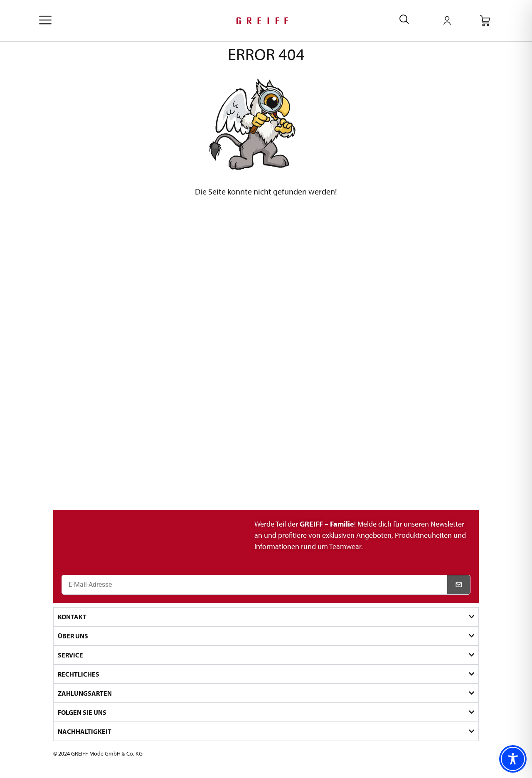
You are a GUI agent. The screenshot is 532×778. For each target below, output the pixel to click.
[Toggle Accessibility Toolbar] (513, 759)
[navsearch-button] (404, 21)
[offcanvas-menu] (45, 21)
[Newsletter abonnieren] (459, 585)
